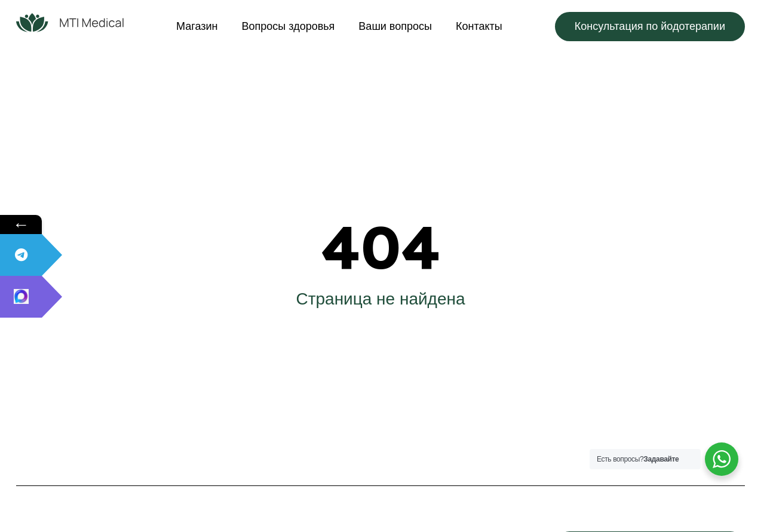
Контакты (479, 26)
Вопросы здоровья (289, 26)
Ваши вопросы (395, 26)
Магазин (197, 26)
